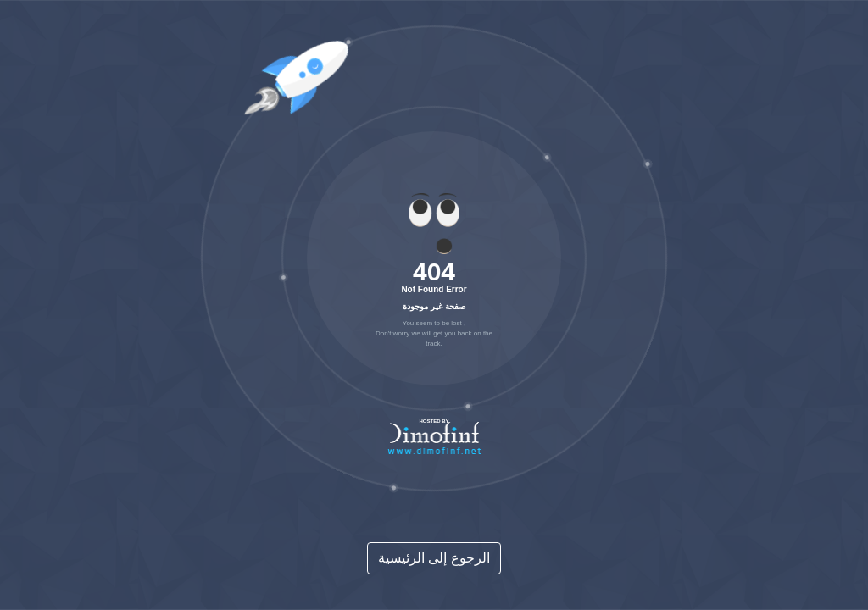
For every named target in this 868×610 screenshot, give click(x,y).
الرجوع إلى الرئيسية (434, 558)
